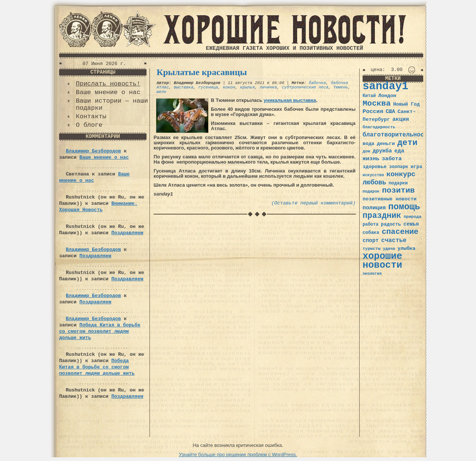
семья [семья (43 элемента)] (411, 224)
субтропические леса (305, 87)
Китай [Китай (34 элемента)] (369, 96)
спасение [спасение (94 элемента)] (400, 232)
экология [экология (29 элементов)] (372, 274)
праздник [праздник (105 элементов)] (382, 216)
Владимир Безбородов (93, 151)
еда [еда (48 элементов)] (399, 151)
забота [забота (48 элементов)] (392, 159)
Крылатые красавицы (202, 72)
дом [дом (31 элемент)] (366, 151)
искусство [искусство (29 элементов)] (373, 175)
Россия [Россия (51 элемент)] (373, 112)
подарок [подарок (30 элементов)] (371, 191)
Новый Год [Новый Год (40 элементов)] (406, 104)
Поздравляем (127, 233)
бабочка (317, 83)
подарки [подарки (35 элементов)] (398, 183)
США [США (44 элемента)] (390, 112)
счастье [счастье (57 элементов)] (394, 240)
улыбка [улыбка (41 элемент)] (406, 249)
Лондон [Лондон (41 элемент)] (387, 96)
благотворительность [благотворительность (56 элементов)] (397, 135)
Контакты (91, 117)
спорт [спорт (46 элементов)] (371, 241)
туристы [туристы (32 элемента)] (372, 249)
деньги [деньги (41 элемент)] (386, 144)
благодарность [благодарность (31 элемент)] (379, 127)
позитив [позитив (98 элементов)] (398, 191)
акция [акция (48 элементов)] (401, 119)
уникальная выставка (290, 100)
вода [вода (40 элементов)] (369, 144)
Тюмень (341, 87)
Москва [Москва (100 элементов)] (377, 104)
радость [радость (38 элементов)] (391, 224)
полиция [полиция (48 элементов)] (374, 208)
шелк (161, 92)
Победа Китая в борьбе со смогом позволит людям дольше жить (100, 331)
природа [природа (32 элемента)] (412, 217)
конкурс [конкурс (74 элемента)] (401, 175)
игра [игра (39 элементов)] (416, 167)
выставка (184, 87)
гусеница (208, 87)
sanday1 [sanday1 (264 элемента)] (385, 86)
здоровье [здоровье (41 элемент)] (375, 167)
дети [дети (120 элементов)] (407, 143)
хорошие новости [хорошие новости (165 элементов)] (382, 261)
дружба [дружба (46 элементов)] (382, 151)
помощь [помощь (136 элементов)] (404, 207)
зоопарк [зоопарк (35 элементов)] (398, 167)
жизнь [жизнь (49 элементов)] (371, 159)
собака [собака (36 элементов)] (371, 233)
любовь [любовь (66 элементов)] (374, 183)
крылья (247, 87)
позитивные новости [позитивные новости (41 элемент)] (390, 199)
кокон (229, 87)
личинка (268, 87)
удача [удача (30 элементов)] (389, 249)
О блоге (89, 125)
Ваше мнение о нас (108, 92)
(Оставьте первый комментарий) (313, 203)
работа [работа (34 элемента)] (371, 225)
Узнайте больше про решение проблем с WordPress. (238, 454)
